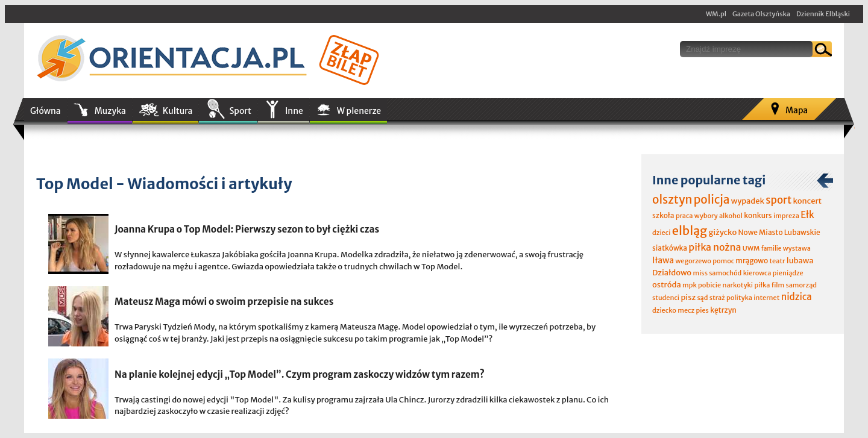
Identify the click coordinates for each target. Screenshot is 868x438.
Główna (46, 111)
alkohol (731, 216)
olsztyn (672, 199)
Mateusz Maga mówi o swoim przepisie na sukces (224, 302)
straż (717, 298)
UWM (751, 248)
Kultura (178, 111)
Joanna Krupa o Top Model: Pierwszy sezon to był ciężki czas (247, 229)
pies (702, 310)
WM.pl (716, 14)
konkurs (758, 215)
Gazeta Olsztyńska (761, 14)
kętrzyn (723, 310)
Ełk (807, 215)
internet (766, 298)
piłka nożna (715, 247)
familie (772, 249)
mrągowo (752, 261)
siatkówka (670, 248)
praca (684, 216)
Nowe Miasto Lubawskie (779, 232)
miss (700, 273)
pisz (688, 297)
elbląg (690, 230)
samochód (725, 273)
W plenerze (359, 111)
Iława (663, 260)
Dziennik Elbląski (823, 14)
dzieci (661, 233)
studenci (666, 298)
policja (712, 199)
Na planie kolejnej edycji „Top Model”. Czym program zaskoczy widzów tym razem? (300, 374)
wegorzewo (693, 261)
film (778, 285)
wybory (706, 216)
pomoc (723, 261)
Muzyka (110, 111)
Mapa (797, 110)
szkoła (663, 215)
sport (778, 200)
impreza (786, 216)
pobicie (709, 285)
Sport (240, 111)
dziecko (664, 310)
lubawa (800, 261)
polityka (739, 298)
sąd (702, 298)
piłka (762, 285)
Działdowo (672, 273)
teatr (777, 261)
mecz (686, 310)
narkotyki (738, 285)
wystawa (797, 248)
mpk (690, 285)
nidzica (797, 297)
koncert (807, 201)
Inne (294, 111)
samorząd (801, 285)
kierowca (757, 273)
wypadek (748, 201)
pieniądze (788, 273)
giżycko (722, 232)
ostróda (667, 285)
